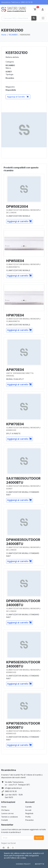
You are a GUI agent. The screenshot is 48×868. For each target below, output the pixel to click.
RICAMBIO (13, 35)
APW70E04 (15, 370)
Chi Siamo (5, 810)
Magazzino (10, 87)
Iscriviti (39, 838)
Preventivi (29, 820)
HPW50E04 (15, 261)
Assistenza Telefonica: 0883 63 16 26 (17, 2)
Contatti (4, 820)
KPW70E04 (15, 424)
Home (4, 35)
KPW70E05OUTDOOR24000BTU (23, 725)
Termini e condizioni (9, 817)
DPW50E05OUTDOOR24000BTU (23, 603)
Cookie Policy (23, 864)
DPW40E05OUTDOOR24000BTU (23, 542)
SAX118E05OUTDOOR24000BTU (23, 480)
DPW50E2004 (17, 207)
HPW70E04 (15, 315)
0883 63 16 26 (11, 791)
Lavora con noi (7, 813)
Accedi (28, 810)
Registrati (29, 813)
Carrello (28, 807)
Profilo (28, 817)
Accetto (40, 864)
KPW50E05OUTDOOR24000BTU (23, 664)
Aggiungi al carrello (19, 221)
